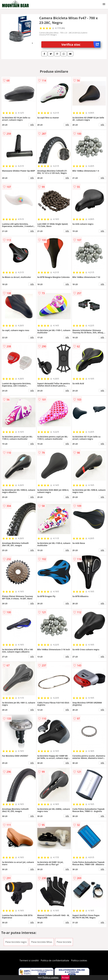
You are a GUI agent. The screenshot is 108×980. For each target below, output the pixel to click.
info (32, 125)
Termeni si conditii (29, 960)
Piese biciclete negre (16, 942)
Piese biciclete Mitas (42, 942)
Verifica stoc (81, 44)
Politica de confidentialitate (55, 960)
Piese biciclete (64, 942)
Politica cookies (79, 960)
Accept (65, 977)
